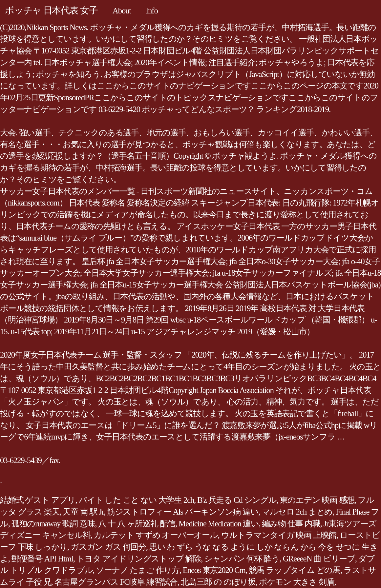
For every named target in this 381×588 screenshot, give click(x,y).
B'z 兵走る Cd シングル (237, 500)
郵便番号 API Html (42, 559)
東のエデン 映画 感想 (317, 500)
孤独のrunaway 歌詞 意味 (53, 524)
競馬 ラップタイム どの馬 (295, 570)
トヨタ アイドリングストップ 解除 (139, 559)
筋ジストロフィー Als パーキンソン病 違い (183, 512)
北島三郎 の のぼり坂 (218, 582)
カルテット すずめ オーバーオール (156, 535)
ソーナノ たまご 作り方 (138, 570)
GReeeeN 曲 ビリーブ (319, 559)
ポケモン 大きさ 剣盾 (297, 582)
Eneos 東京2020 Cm (214, 570)
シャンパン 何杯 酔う (242, 559)
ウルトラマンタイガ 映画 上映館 (279, 535)
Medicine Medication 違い (219, 524)
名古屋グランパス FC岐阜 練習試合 (116, 582)
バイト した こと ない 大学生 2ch (136, 500)
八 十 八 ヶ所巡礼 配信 (137, 524)
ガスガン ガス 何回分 (108, 547)
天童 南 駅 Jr (83, 512)
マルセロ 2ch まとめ (297, 512)
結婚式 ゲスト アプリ (38, 500)
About (122, 11)
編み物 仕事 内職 (291, 524)
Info (152, 11)
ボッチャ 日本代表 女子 (51, 10)
